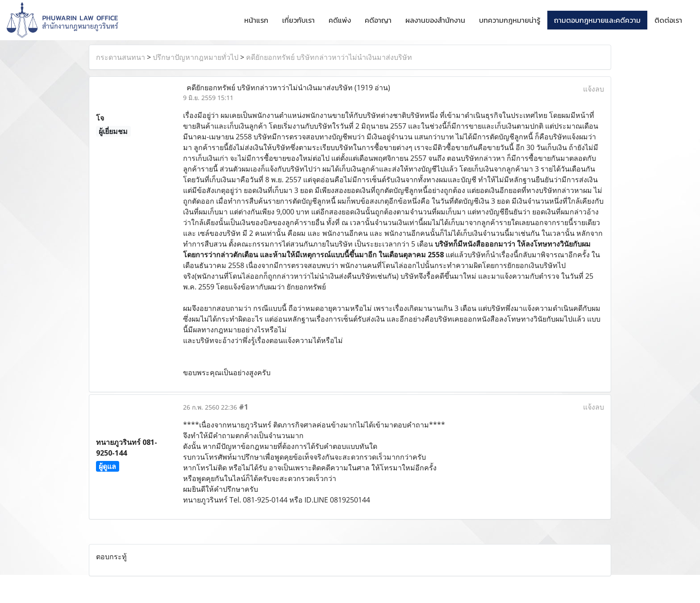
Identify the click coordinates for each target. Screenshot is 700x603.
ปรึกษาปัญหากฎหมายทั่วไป (196, 57)
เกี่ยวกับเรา (298, 20)
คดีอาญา (378, 20)
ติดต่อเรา (668, 20)
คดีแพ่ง (340, 20)
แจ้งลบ (594, 89)
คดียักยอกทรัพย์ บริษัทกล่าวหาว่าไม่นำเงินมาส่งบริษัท (329, 57)
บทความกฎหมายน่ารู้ (510, 20)
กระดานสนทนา (121, 57)
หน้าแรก (256, 20)
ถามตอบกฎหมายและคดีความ (597, 20)
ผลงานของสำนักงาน (435, 20)
